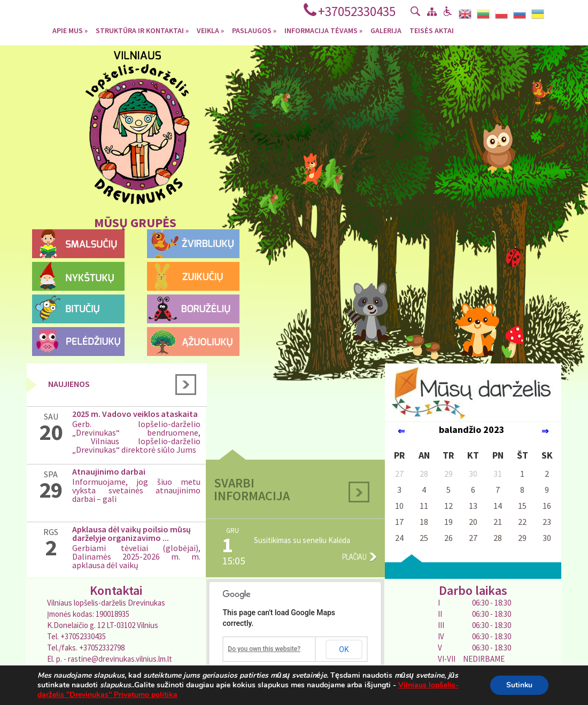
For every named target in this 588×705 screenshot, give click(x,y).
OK (344, 649)
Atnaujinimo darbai (109, 471)
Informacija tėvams (323, 30)
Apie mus (70, 30)
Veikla (210, 30)
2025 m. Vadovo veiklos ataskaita (135, 414)
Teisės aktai (432, 30)
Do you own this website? (264, 649)
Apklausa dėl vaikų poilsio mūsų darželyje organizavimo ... (131, 533)
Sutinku (519, 685)
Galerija (386, 30)
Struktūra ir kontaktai (142, 30)
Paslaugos (254, 30)
